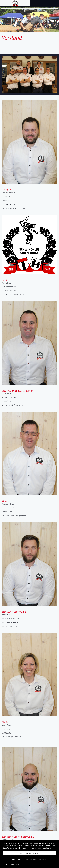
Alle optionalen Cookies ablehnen (30, 859)
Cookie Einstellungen (11, 864)
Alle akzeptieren (30, 853)
